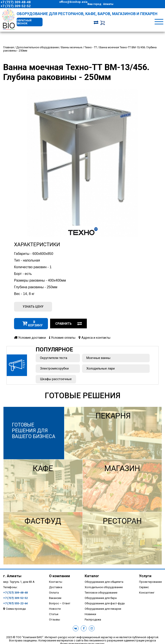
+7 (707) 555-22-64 (15, 603)
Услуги (145, 576)
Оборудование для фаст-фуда (105, 603)
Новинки (90, 614)
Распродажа (93, 620)
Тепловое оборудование (101, 593)
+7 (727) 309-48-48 (16, 2)
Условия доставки (30, 338)
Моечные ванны (98, 358)
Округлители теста (54, 358)
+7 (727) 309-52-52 (16, 6)
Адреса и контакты (94, 338)
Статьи (54, 614)
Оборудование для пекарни (103, 609)
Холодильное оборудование (104, 587)
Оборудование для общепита (104, 582)
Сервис (144, 587)
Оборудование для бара (101, 598)
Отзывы (55, 620)
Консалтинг (147, 593)
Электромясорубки (54, 368)
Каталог (92, 576)
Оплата (54, 593)
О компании (59, 576)
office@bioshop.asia (73, 2)
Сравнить (69, 324)
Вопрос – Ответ (60, 603)
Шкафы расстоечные (56, 379)
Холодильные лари (101, 368)
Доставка (56, 587)
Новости (55, 609)
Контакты (56, 582)
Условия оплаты (62, 338)
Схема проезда (16, 609)
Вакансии (55, 598)
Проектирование (150, 582)
